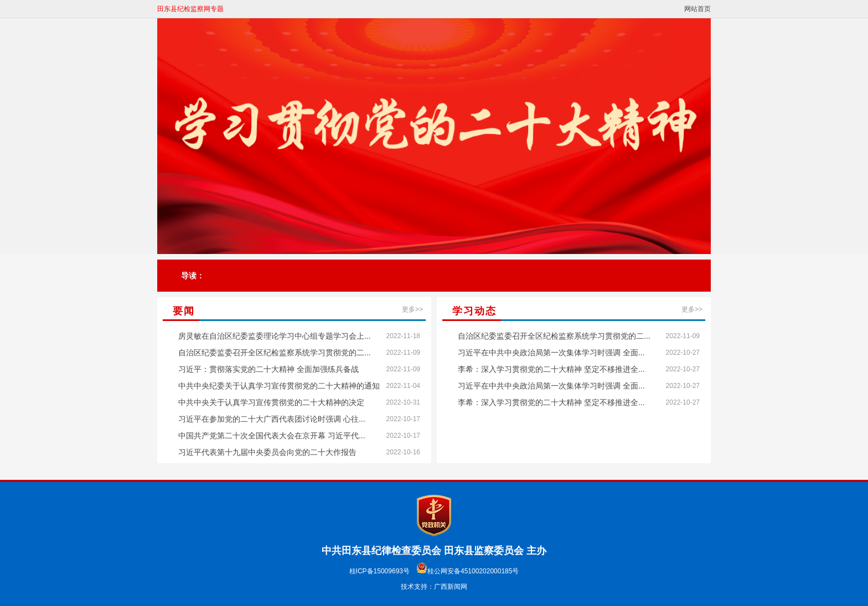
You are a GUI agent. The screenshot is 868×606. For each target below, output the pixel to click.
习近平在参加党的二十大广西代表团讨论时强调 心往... (272, 419)
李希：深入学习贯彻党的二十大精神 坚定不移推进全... (551, 369)
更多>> (412, 309)
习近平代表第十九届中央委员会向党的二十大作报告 (267, 452)
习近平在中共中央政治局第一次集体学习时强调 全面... (551, 353)
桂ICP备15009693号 (379, 571)
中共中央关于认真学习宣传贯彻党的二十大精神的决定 (271, 402)
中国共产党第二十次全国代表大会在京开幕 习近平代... (272, 436)
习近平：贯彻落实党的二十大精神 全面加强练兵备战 (268, 369)
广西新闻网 (451, 587)
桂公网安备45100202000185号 (467, 571)
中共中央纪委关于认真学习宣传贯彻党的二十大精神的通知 (279, 386)
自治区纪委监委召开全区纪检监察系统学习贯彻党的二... (275, 353)
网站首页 (697, 9)
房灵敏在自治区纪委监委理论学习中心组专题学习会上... (275, 336)
